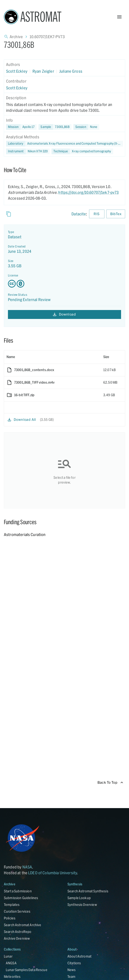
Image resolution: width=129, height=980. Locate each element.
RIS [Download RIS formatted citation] (97, 214)
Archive (16, 37)
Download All (22, 420)
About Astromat (79, 956)
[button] (55, 127)
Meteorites (12, 976)
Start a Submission (18, 891)
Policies (10, 918)
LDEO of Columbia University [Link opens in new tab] (53, 873)
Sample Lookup (79, 898)
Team (71, 976)
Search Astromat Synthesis (88, 891)
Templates (12, 905)
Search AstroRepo (18, 932)
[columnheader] (52, 357)
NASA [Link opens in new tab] (27, 867)
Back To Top (110, 783)
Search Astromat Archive (23, 925)
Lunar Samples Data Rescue (27, 970)
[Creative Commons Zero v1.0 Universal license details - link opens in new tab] (64, 284)
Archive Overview (17, 938)
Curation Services (17, 911)
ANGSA (11, 963)
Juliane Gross (71, 71)
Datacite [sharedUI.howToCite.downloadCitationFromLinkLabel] (79, 214)
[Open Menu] (119, 17)
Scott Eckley (17, 71)
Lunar (8, 956)
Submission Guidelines (21, 898)
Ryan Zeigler (43, 71)
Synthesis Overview (82, 905)
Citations (74, 963)
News (72, 970)
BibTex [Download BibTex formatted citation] (116, 214)
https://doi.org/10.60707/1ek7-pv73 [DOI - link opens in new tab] (88, 192)
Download (64, 314)
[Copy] (9, 214)
